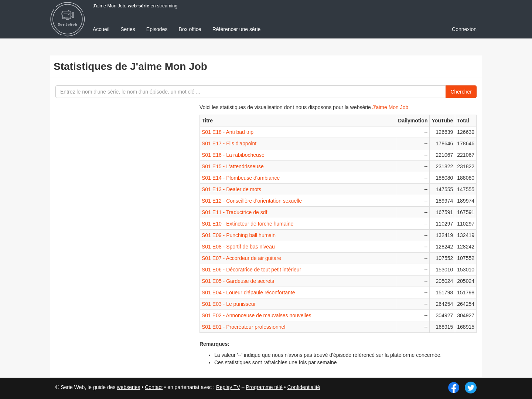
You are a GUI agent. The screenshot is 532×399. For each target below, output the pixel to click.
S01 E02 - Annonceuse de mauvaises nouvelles (257, 315)
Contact (154, 387)
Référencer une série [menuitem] (237, 29)
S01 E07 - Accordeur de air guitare (241, 258)
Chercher (461, 92)
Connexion (464, 29)
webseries (128, 387)
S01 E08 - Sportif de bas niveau (238, 247)
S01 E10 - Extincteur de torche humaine (248, 224)
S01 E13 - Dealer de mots (231, 189)
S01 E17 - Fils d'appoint (229, 143)
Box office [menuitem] (190, 29)
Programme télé (264, 387)
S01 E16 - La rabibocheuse (233, 155)
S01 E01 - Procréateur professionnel (243, 327)
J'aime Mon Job (391, 107)
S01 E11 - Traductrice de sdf (234, 212)
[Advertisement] (109, 233)
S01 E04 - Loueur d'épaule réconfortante (248, 293)
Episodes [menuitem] (157, 29)
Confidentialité (304, 387)
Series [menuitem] (128, 29)
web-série (139, 6)
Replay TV (228, 387)
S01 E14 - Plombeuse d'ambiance (241, 178)
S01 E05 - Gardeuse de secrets (238, 281)
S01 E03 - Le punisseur (229, 304)
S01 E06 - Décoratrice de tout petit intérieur (251, 270)
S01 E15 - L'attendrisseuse (233, 166)
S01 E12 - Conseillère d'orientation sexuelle (252, 201)
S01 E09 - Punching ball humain (239, 235)
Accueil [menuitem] (101, 29)
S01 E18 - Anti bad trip (228, 132)
